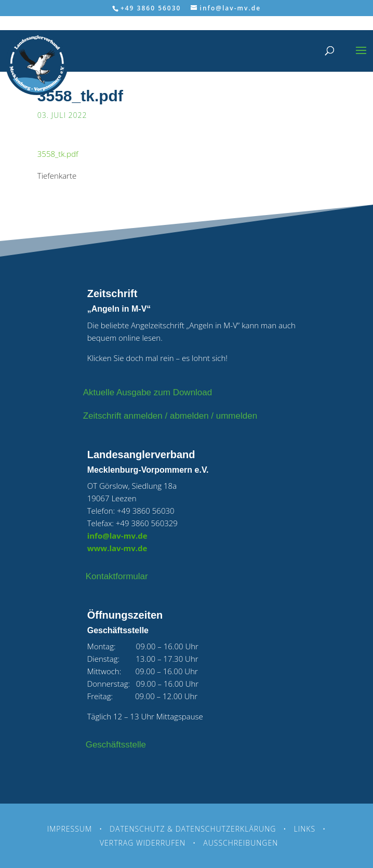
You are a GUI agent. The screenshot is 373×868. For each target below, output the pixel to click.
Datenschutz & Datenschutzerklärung (193, 829)
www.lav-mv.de (117, 548)
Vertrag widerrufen (143, 843)
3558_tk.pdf (58, 154)
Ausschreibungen (241, 843)
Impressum (70, 829)
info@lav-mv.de (117, 536)
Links (305, 829)
